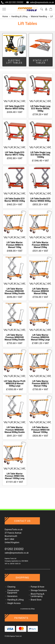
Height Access (14, 603)
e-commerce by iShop (27, 609)
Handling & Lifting (18, 16)
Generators (12, 596)
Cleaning (11, 587)
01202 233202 (14, 549)
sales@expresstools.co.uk (17, 553)
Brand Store (36, 600)
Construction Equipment (13, 592)
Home (5, 16)
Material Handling (38, 16)
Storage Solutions (39, 590)
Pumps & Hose (38, 587)
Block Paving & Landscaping (38, 595)
